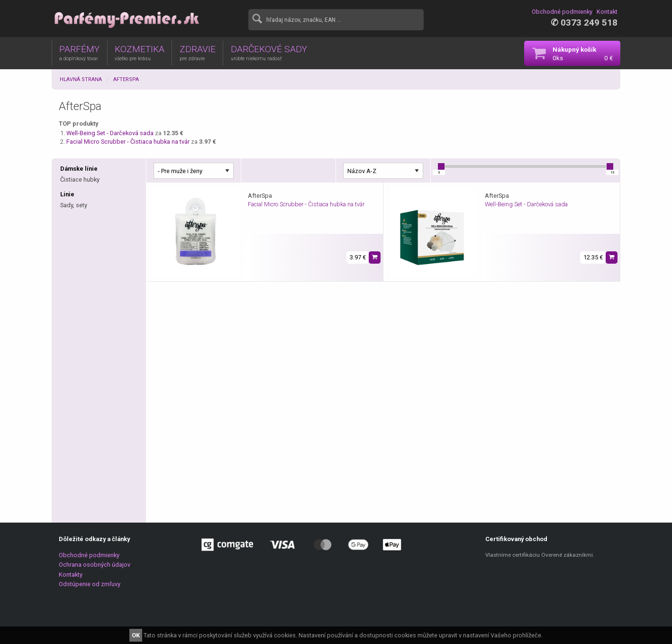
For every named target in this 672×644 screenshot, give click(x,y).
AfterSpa (126, 79)
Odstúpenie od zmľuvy (90, 584)
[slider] (441, 166)
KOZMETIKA (140, 53)
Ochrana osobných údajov (95, 565)
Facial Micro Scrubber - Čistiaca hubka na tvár (129, 142)
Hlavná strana (81, 79)
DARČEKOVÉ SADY (269, 53)
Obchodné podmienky (562, 12)
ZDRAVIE (198, 53)
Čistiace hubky (80, 179)
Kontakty (71, 575)
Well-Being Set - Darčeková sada (111, 133)
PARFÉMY (79, 53)
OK (136, 635)
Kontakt (607, 12)
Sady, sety (74, 205)
